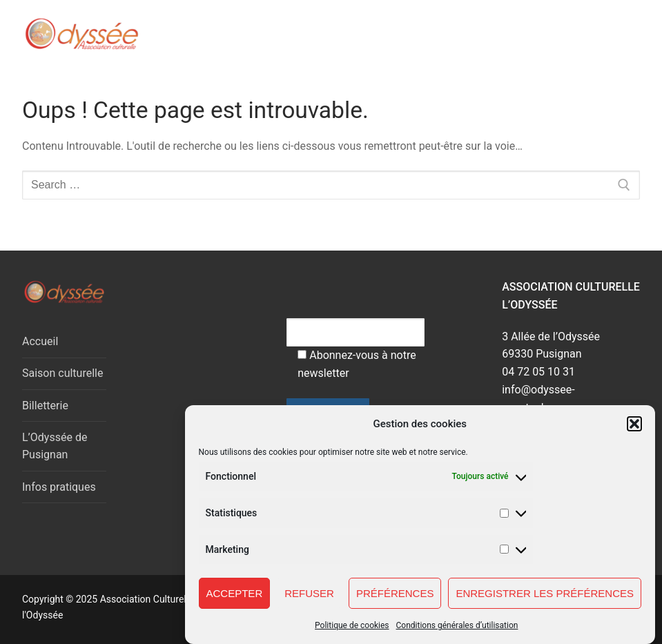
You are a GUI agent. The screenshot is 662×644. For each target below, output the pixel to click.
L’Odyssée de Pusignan (55, 446)
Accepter (235, 598)
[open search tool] (573, 34)
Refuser (309, 598)
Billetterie (45, 406)
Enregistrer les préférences (545, 598)
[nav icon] (612, 34)
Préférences (395, 598)
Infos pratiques (59, 487)
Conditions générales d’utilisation (457, 631)
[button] (634, 429)
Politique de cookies (352, 631)
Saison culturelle (62, 373)
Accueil (40, 341)
